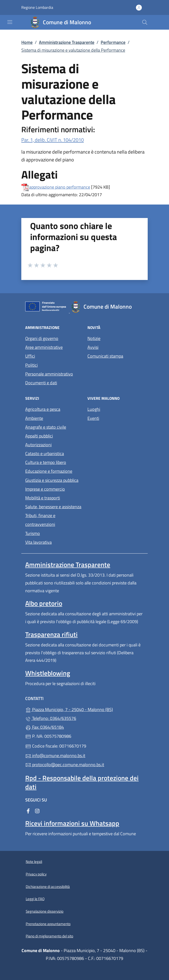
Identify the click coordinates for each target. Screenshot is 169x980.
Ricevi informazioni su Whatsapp (72, 823)
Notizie (94, 338)
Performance (113, 42)
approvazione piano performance (60, 187)
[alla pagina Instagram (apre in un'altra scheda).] (37, 810)
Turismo (33, 533)
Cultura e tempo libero (46, 462)
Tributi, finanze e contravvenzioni (40, 520)
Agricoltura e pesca (43, 409)
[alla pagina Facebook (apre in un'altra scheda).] (28, 810)
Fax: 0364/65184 (45, 727)
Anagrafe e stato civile (46, 427)
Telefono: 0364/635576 (51, 718)
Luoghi (94, 409)
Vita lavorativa (38, 542)
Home (27, 42)
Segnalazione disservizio (45, 911)
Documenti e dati (41, 383)
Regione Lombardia (37, 7)
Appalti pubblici (39, 436)
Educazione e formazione (49, 471)
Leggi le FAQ (35, 899)
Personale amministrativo (49, 374)
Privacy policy (36, 874)
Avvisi (93, 347)
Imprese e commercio (45, 489)
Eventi (93, 418)
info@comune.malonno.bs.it (55, 756)
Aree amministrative (44, 347)
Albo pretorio (44, 603)
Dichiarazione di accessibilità (48, 887)
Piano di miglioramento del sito (49, 936)
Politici (31, 365)
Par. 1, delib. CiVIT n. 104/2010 (53, 140)
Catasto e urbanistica (45, 454)
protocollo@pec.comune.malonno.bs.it (65, 765)
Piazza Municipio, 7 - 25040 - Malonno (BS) (84, 709)
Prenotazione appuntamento (48, 924)
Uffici (30, 356)
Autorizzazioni (38, 445)
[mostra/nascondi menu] (10, 22)
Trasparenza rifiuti (51, 634)
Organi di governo (42, 338)
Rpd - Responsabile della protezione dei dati (82, 782)
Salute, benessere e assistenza (53, 507)
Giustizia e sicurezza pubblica (52, 480)
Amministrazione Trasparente (67, 42)
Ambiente (34, 418)
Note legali (34, 862)
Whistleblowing (48, 673)
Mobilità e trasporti (43, 498)
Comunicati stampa (105, 356)
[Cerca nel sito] (145, 22)
